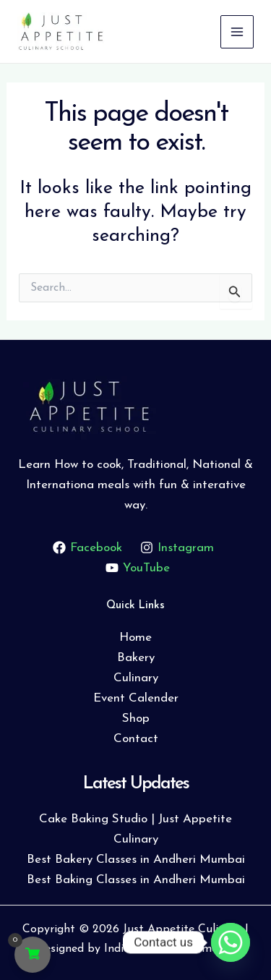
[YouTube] (138, 568)
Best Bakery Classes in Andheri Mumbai (136, 860)
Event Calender (136, 698)
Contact (136, 739)
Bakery (136, 658)
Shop (136, 719)
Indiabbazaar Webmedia (169, 949)
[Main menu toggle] (237, 32)
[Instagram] (178, 547)
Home (135, 638)
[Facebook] (87, 547)
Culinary (136, 678)
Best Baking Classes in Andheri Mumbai (136, 880)
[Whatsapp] (231, 942)
